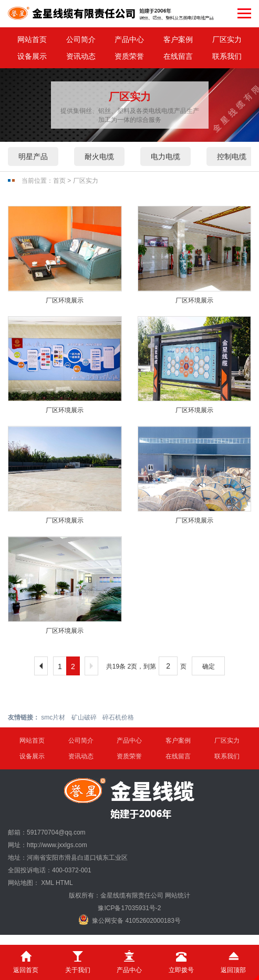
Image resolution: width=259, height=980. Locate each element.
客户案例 (178, 39)
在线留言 (178, 56)
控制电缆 (232, 157)
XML (47, 883)
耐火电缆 (99, 157)
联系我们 (227, 56)
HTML (64, 883)
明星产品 (33, 157)
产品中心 (129, 39)
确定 (209, 666)
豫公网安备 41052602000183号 (129, 920)
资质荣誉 (129, 56)
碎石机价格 (118, 717)
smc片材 (53, 717)
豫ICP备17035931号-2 (129, 908)
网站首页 (32, 39)
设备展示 (32, 56)
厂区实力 (227, 39)
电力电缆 (165, 157)
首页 (59, 181)
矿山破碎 (84, 717)
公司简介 (81, 39)
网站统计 (178, 895)
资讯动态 (81, 56)
